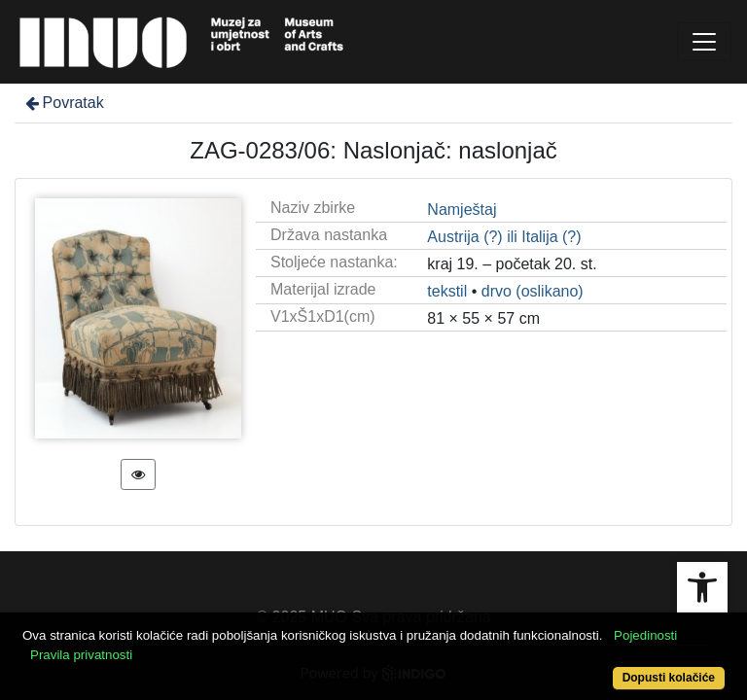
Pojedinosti (645, 635)
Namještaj (462, 210)
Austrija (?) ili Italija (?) (504, 237)
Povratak (63, 103)
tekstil (447, 291)
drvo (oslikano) (533, 291)
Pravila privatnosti (81, 655)
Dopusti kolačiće (669, 678)
